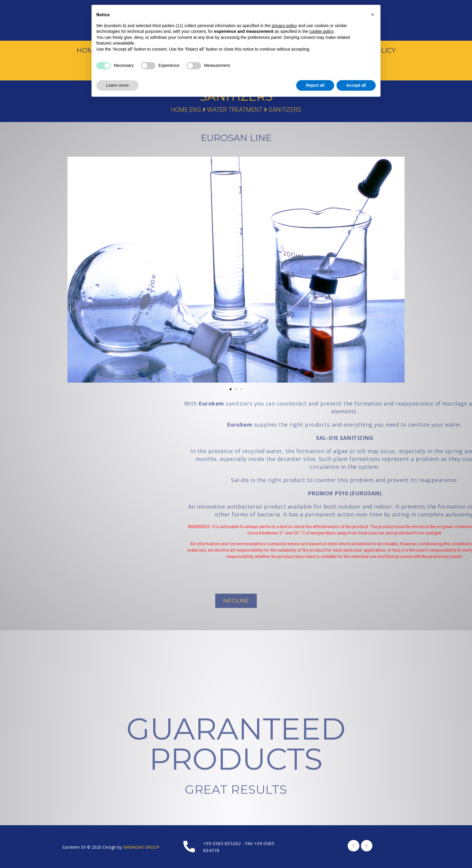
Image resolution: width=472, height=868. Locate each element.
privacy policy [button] (284, 26)
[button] (231, 389)
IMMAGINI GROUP (141, 847)
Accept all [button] (356, 85)
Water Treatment (235, 110)
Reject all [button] (315, 85)
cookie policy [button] (321, 31)
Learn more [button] (117, 85)
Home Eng (186, 110)
